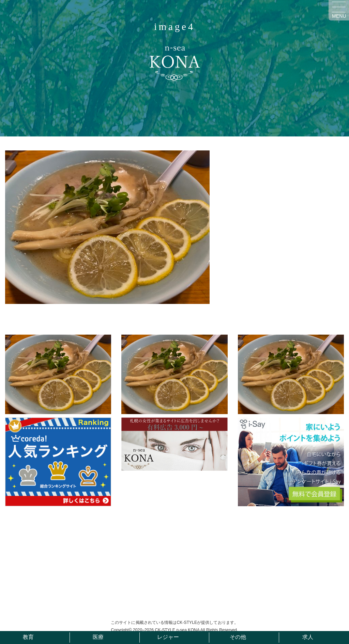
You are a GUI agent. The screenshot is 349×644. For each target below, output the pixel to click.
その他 (238, 637)
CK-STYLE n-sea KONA (177, 630)
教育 (28, 637)
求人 (308, 637)
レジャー (168, 637)
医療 (98, 637)
